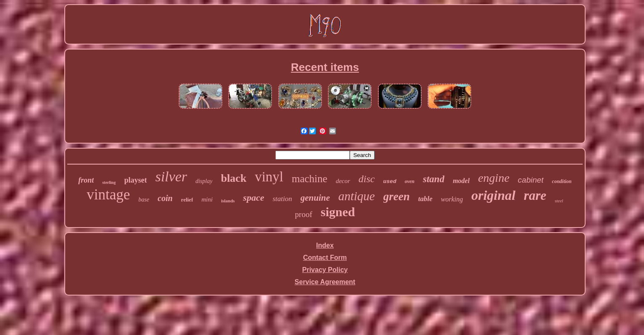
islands (228, 201)
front (86, 180)
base (144, 200)
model (461, 181)
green (397, 196)
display (204, 181)
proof (304, 214)
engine (494, 178)
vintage (108, 195)
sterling (109, 182)
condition (562, 181)
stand (434, 179)
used (389, 182)
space (253, 198)
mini (207, 199)
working (452, 199)
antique (357, 196)
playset (135, 180)
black (234, 178)
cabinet (531, 180)
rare (535, 195)
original (493, 195)
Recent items (325, 67)
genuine (315, 198)
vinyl (269, 177)
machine (310, 179)
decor (343, 181)
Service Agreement (325, 282)
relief (187, 200)
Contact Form (325, 258)
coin (165, 198)
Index (325, 245)
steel (559, 201)
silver (171, 177)
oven (410, 181)
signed (338, 212)
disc (367, 179)
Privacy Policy (325, 270)
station (282, 199)
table (425, 199)
